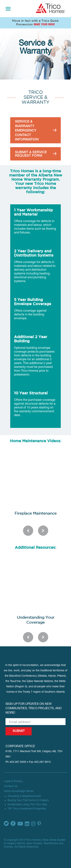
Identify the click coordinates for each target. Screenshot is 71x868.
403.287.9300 (18, 762)
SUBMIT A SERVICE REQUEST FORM (31, 154)
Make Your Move (44, 25)
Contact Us (11, 786)
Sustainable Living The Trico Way (27, 805)
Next (43, 531)
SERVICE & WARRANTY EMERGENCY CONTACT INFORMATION (27, 130)
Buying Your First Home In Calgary (28, 801)
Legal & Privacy (13, 781)
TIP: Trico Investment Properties (27, 809)
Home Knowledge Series (19, 791)
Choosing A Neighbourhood (24, 796)
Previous (28, 531)
